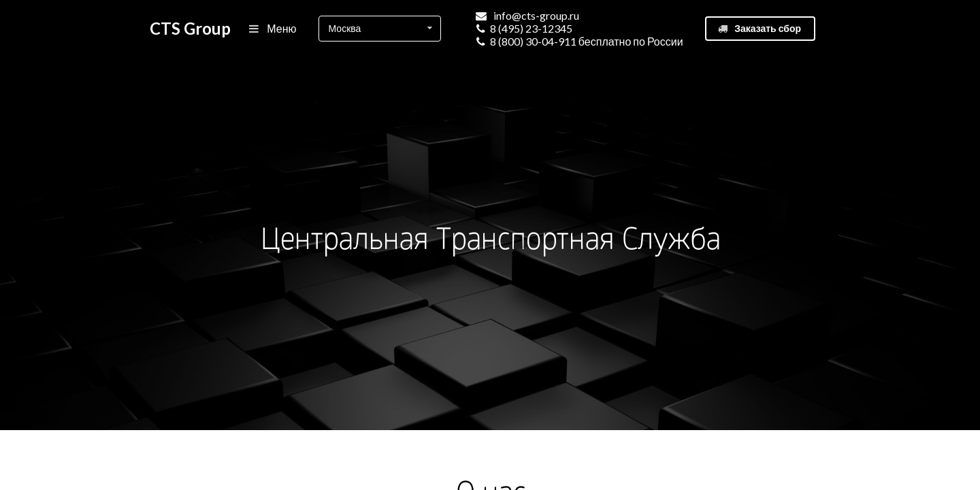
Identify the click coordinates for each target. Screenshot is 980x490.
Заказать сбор (759, 28)
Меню (273, 28)
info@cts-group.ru (536, 15)
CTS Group (190, 28)
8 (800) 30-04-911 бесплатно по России (587, 41)
